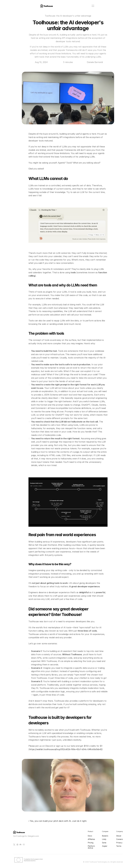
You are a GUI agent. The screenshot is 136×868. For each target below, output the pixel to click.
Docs (90, 836)
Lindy (104, 839)
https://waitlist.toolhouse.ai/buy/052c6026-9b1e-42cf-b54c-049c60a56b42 (66, 749)
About (119, 836)
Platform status (92, 847)
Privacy (119, 843)
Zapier (105, 846)
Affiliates (91, 839)
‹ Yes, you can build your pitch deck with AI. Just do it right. (58, 821)
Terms (119, 846)
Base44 (105, 836)
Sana (104, 843)
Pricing (91, 843)
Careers (119, 839)
